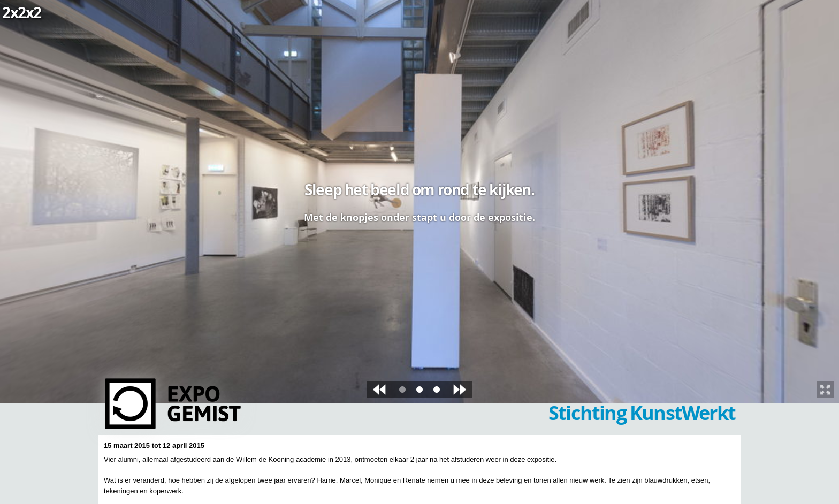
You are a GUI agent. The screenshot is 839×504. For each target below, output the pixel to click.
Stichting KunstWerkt (642, 413)
